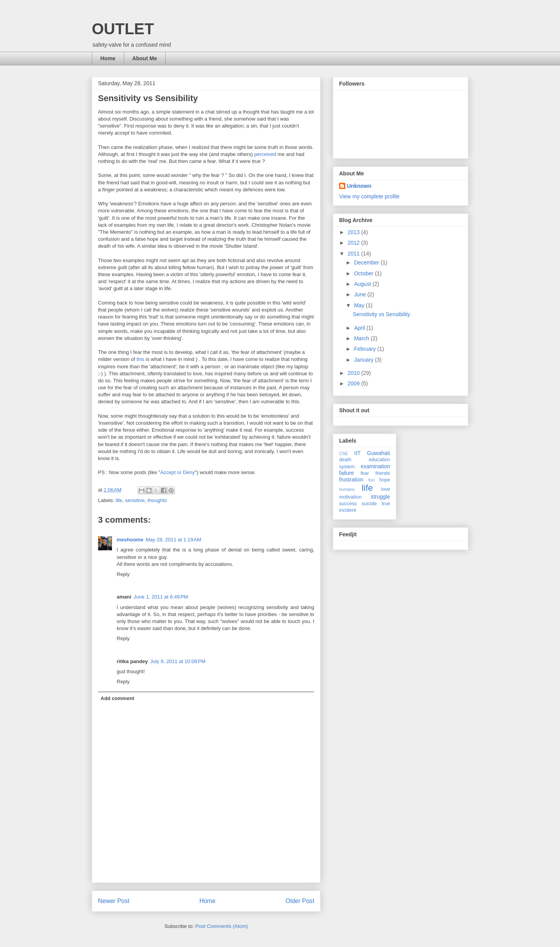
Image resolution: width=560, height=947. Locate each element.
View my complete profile (369, 196)
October (364, 273)
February (366, 349)
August (363, 284)
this (140, 359)
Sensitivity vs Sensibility (381, 314)
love (386, 489)
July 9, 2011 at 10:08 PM (178, 661)
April (360, 328)
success (348, 504)
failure (346, 473)
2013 (354, 232)
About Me (145, 58)
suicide (369, 504)
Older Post (300, 901)
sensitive (135, 500)
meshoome (130, 540)
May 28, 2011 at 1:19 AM (174, 540)
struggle (380, 497)
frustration (351, 480)
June (360, 294)
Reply (123, 574)
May (360, 305)
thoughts (157, 500)
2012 (354, 243)
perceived (265, 154)
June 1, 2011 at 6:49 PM (161, 597)
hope (385, 480)
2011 (354, 254)
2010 (354, 373)
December (367, 263)
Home (108, 58)
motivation (350, 497)
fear (365, 473)
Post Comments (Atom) (221, 926)
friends (383, 473)
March (362, 338)
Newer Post (114, 901)
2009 (354, 383)
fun (371, 480)
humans (347, 489)
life (119, 500)
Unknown (359, 186)
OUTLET (123, 29)
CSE (344, 453)
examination (376, 466)
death (345, 460)
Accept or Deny (178, 472)
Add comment (118, 698)
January (364, 360)
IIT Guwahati (372, 453)
